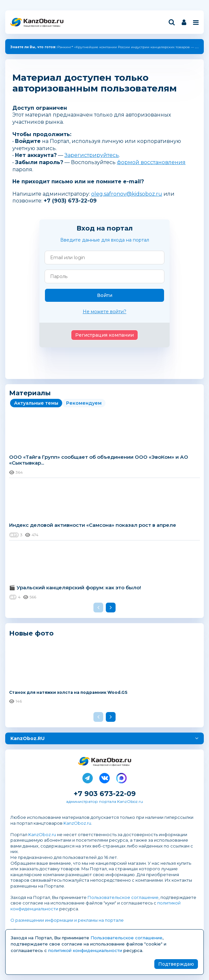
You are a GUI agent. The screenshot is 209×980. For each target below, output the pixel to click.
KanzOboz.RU (28, 738)
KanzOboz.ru (77, 823)
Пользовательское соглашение (123, 897)
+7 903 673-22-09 (105, 794)
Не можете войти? (104, 312)
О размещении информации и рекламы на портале (67, 920)
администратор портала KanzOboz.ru (104, 801)
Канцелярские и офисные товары (42, 26)
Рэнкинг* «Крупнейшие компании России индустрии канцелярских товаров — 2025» (107, 47)
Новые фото (31, 633)
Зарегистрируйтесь (92, 155)
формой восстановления (151, 162)
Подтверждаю (176, 964)
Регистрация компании (104, 335)
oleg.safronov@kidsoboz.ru (127, 194)
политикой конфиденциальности (85, 950)
